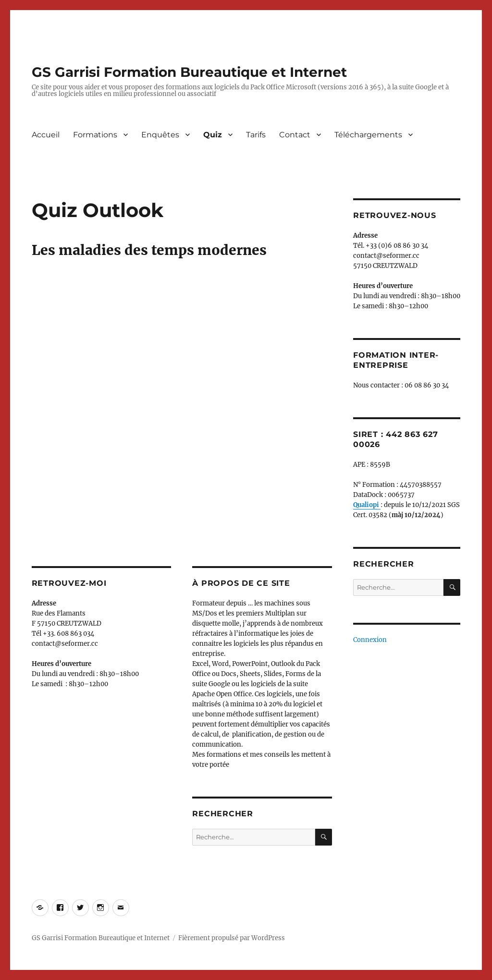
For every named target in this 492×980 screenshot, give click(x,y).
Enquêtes (160, 135)
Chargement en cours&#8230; (182, 392)
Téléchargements (368, 135)
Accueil (46, 135)
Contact (295, 135)
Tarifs (256, 135)
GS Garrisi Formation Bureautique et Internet (189, 72)
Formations (95, 135)
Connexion (370, 640)
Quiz (213, 135)
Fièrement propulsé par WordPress (232, 938)
